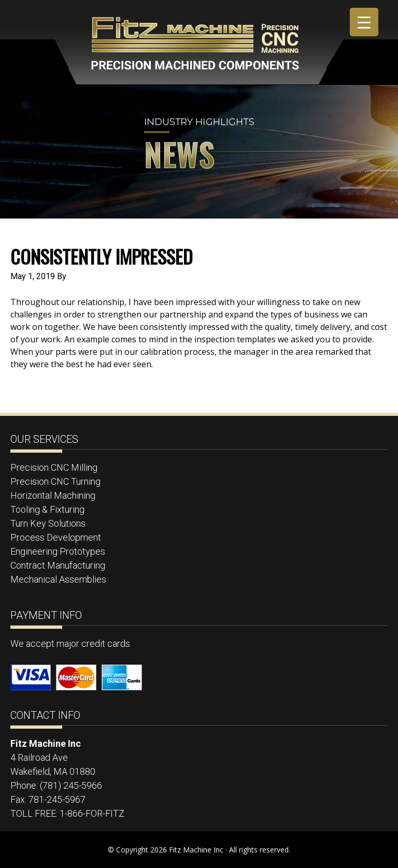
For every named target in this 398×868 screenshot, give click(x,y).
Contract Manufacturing (58, 565)
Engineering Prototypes (58, 551)
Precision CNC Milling (54, 467)
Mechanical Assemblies (58, 579)
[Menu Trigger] (364, 22)
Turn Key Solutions (48, 523)
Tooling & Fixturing (47, 509)
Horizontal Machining (53, 495)
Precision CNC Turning (55, 481)
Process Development (56, 537)
